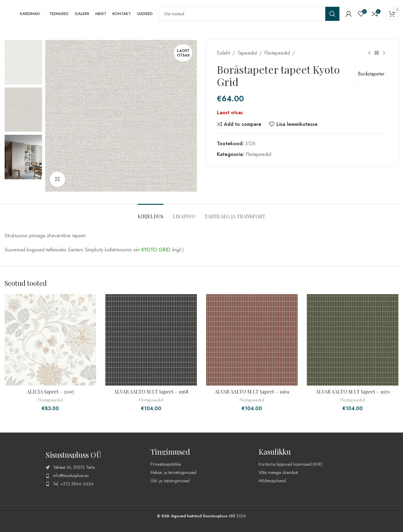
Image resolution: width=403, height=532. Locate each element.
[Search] (249, 14)
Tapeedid (247, 53)
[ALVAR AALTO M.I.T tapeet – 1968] (151, 340)
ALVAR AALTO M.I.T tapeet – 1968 (151, 392)
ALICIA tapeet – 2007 (50, 392)
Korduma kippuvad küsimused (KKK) (291, 464)
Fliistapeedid (277, 53)
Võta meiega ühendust (278, 472)
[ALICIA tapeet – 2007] (50, 340)
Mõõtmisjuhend (272, 481)
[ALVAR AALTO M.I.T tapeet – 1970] (353, 340)
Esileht (223, 53)
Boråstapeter (371, 74)
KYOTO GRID (156, 250)
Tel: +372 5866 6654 (73, 484)
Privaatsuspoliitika (166, 464)
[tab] (151, 213)
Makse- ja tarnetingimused (173, 472)
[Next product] (384, 53)
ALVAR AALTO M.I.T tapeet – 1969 (252, 392)
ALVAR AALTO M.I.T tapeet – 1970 (353, 392)
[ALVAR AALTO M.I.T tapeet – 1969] (252, 340)
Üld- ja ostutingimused (170, 481)
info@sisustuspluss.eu (71, 476)
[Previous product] (369, 53)
